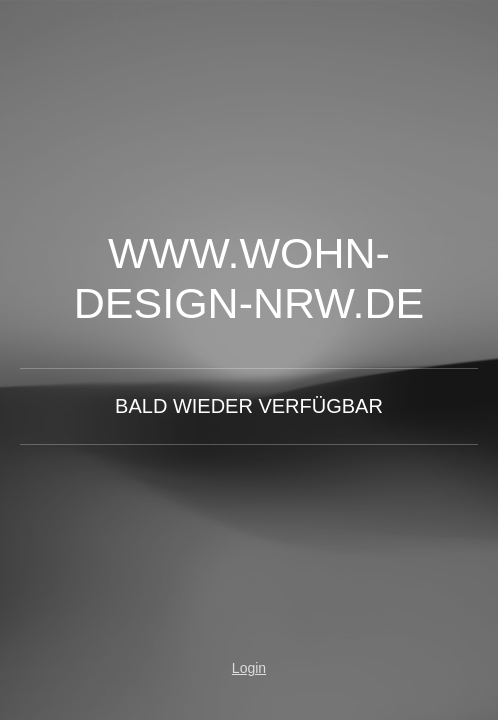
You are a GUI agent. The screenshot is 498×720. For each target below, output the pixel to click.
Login (249, 668)
